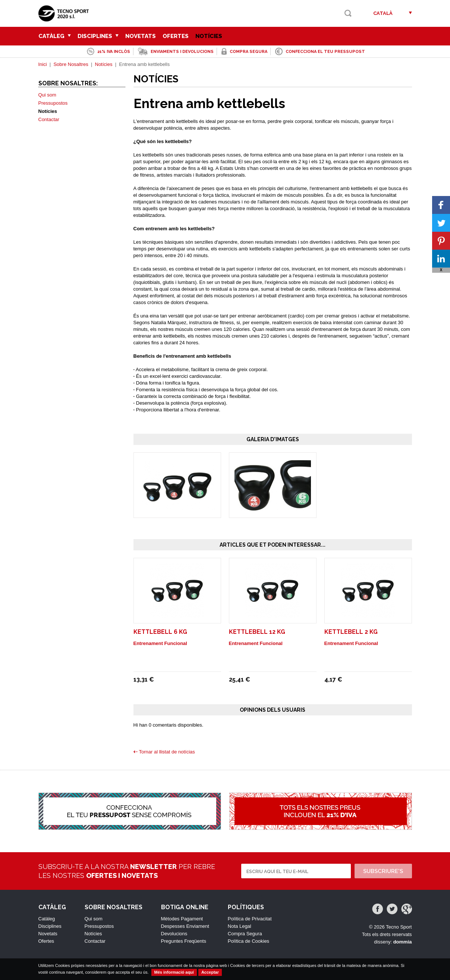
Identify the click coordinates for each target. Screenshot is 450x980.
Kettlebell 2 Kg (351, 632)
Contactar (49, 119)
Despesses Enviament (185, 926)
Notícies (209, 36)
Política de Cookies (248, 941)
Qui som (47, 95)
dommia (403, 942)
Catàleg (55, 36)
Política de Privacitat (250, 919)
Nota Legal (240, 926)
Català (383, 13)
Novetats (141, 36)
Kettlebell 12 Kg (257, 632)
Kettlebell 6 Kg (160, 632)
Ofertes (176, 36)
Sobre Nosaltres (71, 64)
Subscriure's (383, 871)
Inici (43, 64)
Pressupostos (53, 103)
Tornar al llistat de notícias (167, 752)
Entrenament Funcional (160, 643)
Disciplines (98, 36)
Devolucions (174, 934)
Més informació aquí (174, 972)
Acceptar (210, 972)
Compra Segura (245, 934)
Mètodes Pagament (182, 919)
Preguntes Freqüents (184, 941)
